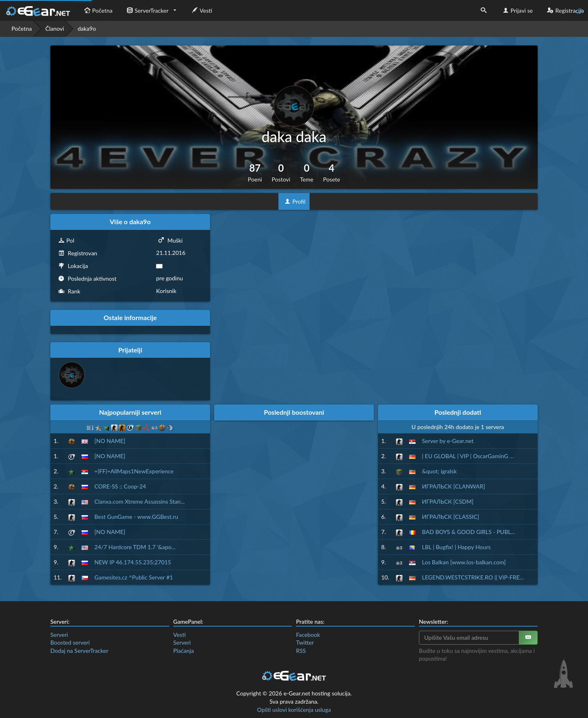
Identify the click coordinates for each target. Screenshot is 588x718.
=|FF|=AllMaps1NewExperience (134, 471)
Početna (97, 10)
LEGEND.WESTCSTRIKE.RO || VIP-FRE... (473, 577)
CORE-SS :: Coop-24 (120, 486)
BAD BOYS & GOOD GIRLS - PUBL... (469, 532)
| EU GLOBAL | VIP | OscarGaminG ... (468, 456)
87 (255, 173)
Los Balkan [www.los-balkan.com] (464, 562)
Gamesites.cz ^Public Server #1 (134, 577)
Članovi (55, 28)
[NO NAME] (110, 441)
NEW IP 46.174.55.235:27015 (133, 562)
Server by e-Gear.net (448, 441)
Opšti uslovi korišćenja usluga (294, 710)
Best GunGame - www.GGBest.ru (136, 517)
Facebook (308, 635)
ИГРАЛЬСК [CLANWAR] (454, 486)
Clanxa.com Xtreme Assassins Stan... (140, 501)
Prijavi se (517, 10)
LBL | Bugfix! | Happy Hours (457, 547)
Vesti (201, 10)
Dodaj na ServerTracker (79, 651)
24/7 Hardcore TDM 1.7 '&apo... (135, 547)
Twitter (305, 642)
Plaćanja (183, 651)
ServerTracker (147, 10)
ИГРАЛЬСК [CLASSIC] (451, 517)
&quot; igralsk (440, 471)
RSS (301, 651)
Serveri (59, 635)
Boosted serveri (70, 642)
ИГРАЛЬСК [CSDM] (448, 501)
